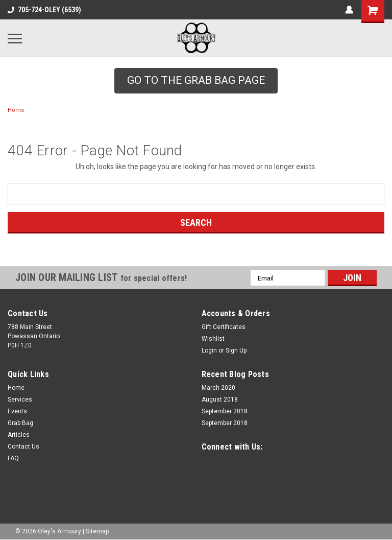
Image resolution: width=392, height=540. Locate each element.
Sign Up (236, 350)
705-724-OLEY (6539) (44, 10)
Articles (19, 435)
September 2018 (225, 411)
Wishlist (213, 339)
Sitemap (97, 530)
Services (20, 400)
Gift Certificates (224, 327)
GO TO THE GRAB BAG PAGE (196, 80)
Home (16, 110)
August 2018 (220, 400)
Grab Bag (20, 423)
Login (209, 350)
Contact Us (23, 447)
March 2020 (218, 388)
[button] (196, 81)
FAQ (13, 458)
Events (17, 411)
